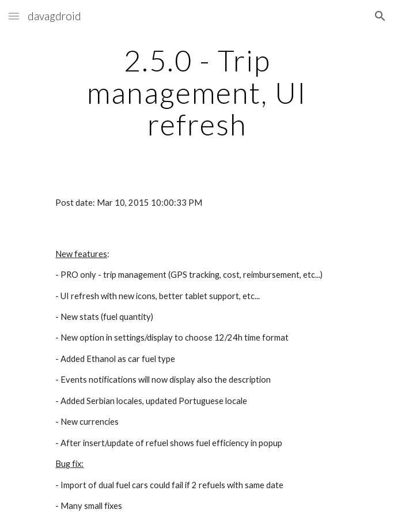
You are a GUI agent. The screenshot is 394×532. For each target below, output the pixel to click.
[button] (14, 16)
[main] (197, 93)
